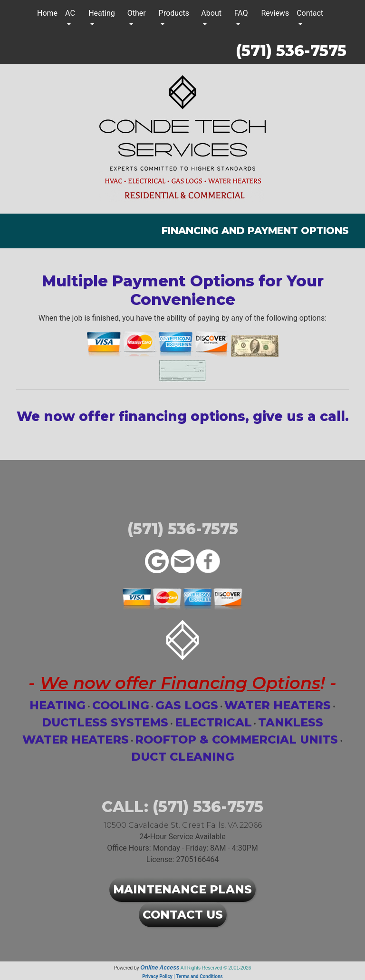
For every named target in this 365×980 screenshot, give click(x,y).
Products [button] (174, 13)
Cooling (121, 705)
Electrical (213, 722)
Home (47, 13)
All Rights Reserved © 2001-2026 (216, 968)
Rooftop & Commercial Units (236, 740)
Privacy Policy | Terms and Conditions (182, 976)
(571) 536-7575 (291, 51)
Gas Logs (187, 705)
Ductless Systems (105, 722)
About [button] (211, 13)
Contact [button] (310, 13)
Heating (58, 705)
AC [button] (70, 13)
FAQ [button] (241, 13)
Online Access (160, 968)
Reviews (275, 13)
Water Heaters (278, 705)
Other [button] (137, 13)
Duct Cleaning (183, 757)
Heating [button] (102, 13)
